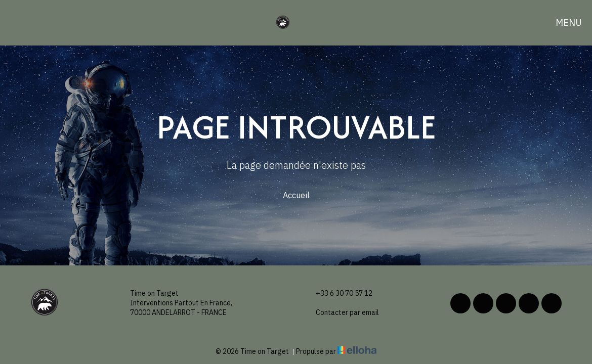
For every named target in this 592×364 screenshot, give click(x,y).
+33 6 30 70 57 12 (338, 293)
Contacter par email (342, 313)
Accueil (296, 195)
